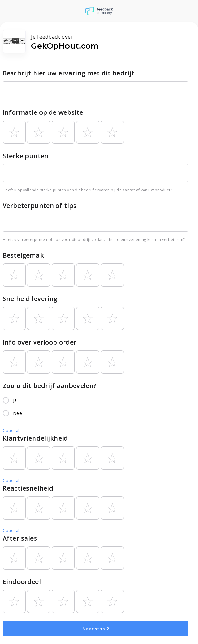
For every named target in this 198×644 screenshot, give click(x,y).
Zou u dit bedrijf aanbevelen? (49, 386)
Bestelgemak (23, 255)
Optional (11, 430)
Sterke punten (25, 156)
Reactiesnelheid (28, 488)
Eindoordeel (22, 582)
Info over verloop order (40, 342)
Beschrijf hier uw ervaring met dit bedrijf (68, 73)
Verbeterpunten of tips (40, 205)
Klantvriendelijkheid (35, 438)
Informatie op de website (43, 112)
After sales (20, 538)
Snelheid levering (30, 299)
